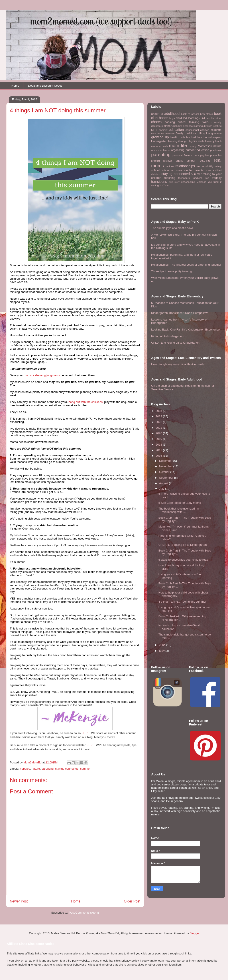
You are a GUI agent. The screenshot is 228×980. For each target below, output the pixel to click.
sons (208, 170)
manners (156, 146)
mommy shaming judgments (42, 375)
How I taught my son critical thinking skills (178, 364)
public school (185, 161)
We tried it (215, 182)
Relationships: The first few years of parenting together (186, 265)
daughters (157, 126)
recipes (170, 166)
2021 (159, 428)
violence (202, 182)
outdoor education (197, 150)
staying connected (67, 769)
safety (218, 166)
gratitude (217, 133)
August (164, 483)
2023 (159, 416)
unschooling (188, 182)
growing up (160, 137)
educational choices (197, 130)
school (155, 170)
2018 (159, 445)
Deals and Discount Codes (45, 86)
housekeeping (213, 137)
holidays (197, 137)
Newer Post (19, 901)
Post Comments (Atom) (84, 913)
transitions (159, 182)
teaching (170, 178)
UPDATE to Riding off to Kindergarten (175, 343)
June (163, 645)
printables (216, 155)
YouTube (164, 186)
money (193, 146)
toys (207, 178)
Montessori (205, 146)
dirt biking (177, 126)
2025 (159, 411)
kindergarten (159, 141)
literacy (210, 141)
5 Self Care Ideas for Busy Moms (180, 503)
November (166, 466)
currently (217, 122)
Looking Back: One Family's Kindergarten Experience (185, 330)
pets (196, 155)
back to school (190, 114)
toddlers (197, 178)
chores (156, 122)
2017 (159, 450)
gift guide (204, 133)
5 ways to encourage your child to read (183, 560)
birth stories (206, 114)
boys (172, 118)
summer (85, 769)
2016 (159, 456)
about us (157, 114)
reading (204, 160)
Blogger (195, 933)
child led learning (187, 118)
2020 (159, 433)
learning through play (180, 141)
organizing (178, 150)
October (165, 472)
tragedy (217, 178)
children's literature (211, 118)
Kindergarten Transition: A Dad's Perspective (180, 313)
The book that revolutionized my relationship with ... (179, 510)
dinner (167, 126)
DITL (154, 130)
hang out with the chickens (86, 402)
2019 (159, 439)
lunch (218, 141)
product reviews (162, 161)
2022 (159, 422)
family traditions (186, 133)
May (162, 651)
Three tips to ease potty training (171, 271)
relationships (185, 166)
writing (155, 185)
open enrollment (161, 150)
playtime (205, 155)
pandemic (216, 150)
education (176, 130)
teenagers (184, 178)
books (163, 118)
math (165, 146)
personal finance (182, 155)
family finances (166, 133)
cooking (170, 122)
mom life (178, 145)
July (162, 489)
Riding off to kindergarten (167, 336)
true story (174, 182)
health (174, 137)
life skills (199, 141)
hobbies (25, 769)
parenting (47, 769)
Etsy (153, 134)
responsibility (205, 166)
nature (36, 769)
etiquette (216, 130)
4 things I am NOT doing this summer (182, 602)
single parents (194, 170)
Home (15, 86)
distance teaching (213, 126)
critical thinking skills (193, 122)
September (167, 478)
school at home (172, 170)
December (166, 461)
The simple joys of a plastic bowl (172, 228)
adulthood (172, 114)
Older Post (132, 901)
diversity (163, 130)
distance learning (193, 126)
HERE (85, 733)
